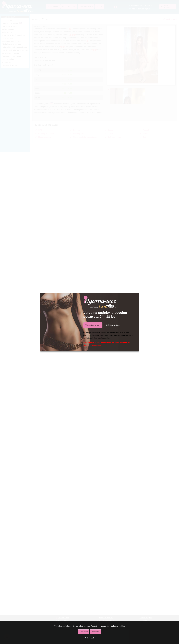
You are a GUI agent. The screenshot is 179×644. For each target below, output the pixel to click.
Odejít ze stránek (113, 325)
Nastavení (84, 632)
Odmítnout (89, 638)
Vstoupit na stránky (93, 325)
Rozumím (96, 632)
